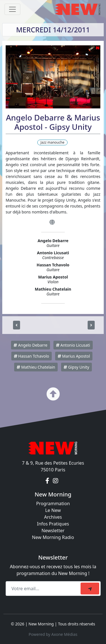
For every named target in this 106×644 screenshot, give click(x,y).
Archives (53, 517)
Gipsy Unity (76, 367)
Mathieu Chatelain (36, 367)
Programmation (53, 503)
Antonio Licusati (73, 345)
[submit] (90, 589)
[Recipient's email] (44, 589)
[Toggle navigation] (12, 9)
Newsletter (53, 531)
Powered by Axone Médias (53, 634)
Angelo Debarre (30, 345)
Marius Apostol (74, 356)
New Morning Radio (53, 537)
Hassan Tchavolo (32, 356)
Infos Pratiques (53, 524)
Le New (53, 510)
